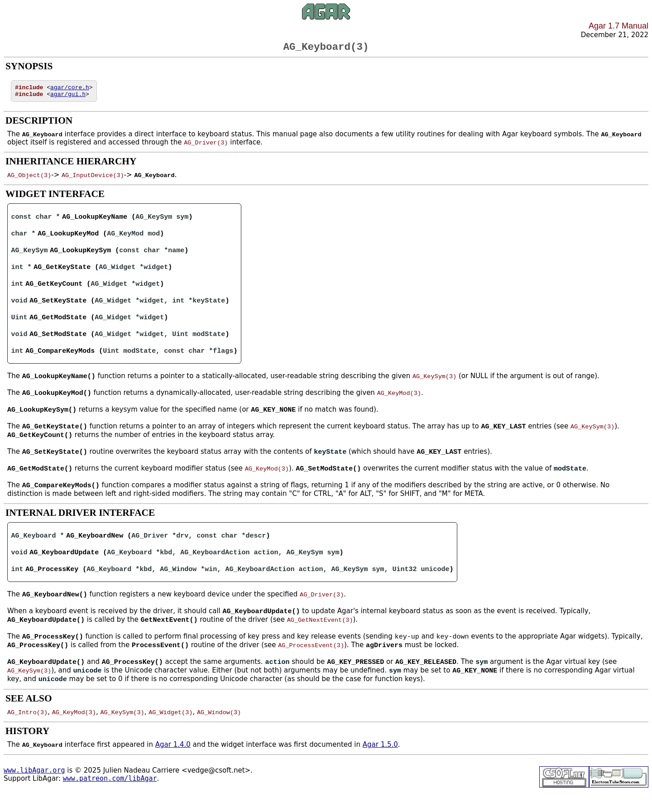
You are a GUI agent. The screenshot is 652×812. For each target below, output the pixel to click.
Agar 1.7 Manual (618, 26)
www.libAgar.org (34, 788)
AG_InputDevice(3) (93, 180)
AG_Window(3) (219, 730)
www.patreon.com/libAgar (110, 796)
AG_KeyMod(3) (399, 403)
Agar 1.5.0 (380, 762)
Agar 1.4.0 (173, 762)
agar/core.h (70, 91)
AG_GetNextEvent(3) (320, 635)
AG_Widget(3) (170, 730)
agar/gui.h (68, 99)
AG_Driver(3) (206, 147)
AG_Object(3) (29, 180)
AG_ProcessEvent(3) (311, 662)
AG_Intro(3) (27, 730)
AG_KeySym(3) (434, 386)
